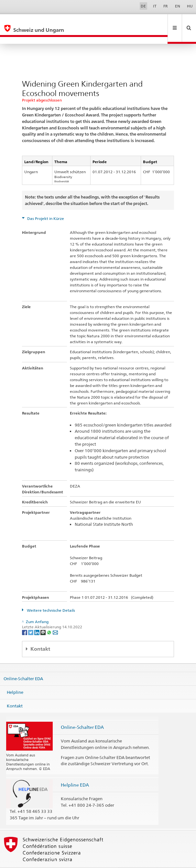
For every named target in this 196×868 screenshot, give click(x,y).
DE (143, 6)
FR (166, 6)
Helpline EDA (75, 771)
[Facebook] (25, 618)
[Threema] (44, 618)
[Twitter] (31, 618)
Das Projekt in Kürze (45, 205)
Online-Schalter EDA (23, 665)
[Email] (55, 618)
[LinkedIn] (37, 618)
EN (178, 6)
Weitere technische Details (50, 596)
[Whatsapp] (50, 618)
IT (155, 6)
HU (190, 6)
